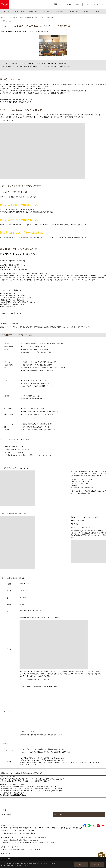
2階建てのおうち (20, 12)
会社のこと (99, 12)
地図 (36, 828)
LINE (103, 4)
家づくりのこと (86, 12)
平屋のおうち (33, 12)
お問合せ (78, 4)
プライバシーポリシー (43, 863)
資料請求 (87, 4)
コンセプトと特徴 (73, 12)
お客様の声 (60, 12)
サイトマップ (6, 854)
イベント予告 (6, 814)
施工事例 (46, 12)
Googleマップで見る (27, 731)
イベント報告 (58, 814)
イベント (95, 4)
